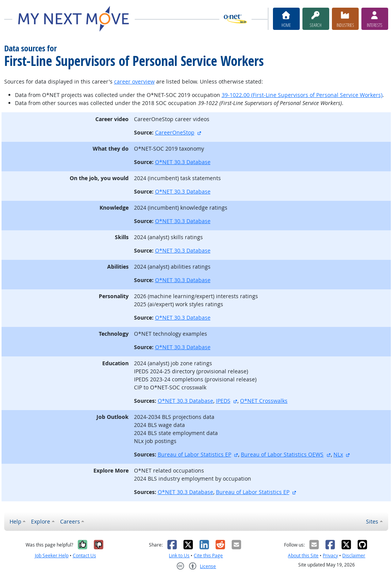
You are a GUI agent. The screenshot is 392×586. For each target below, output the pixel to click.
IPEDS (223, 401)
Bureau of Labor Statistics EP (194, 454)
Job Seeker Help (52, 556)
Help (16, 521)
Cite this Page (208, 556)
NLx (338, 454)
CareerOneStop (175, 132)
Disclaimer (354, 556)
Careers (70, 521)
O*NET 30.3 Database (183, 162)
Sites (372, 521)
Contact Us (84, 556)
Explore (41, 521)
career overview (134, 81)
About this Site (303, 556)
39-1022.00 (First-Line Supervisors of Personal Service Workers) (302, 95)
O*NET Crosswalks (264, 401)
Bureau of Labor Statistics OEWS (282, 454)
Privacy (330, 556)
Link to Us (179, 556)
